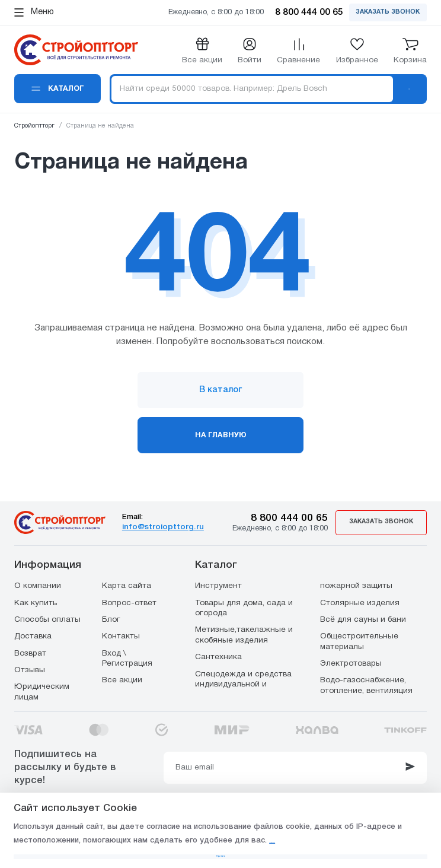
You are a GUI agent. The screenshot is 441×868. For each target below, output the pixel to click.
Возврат (30, 653)
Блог (111, 619)
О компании (38, 585)
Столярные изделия (360, 602)
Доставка (33, 636)
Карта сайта (127, 585)
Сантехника (218, 656)
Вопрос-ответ (129, 602)
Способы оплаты (47, 619)
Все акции (122, 680)
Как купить (36, 602)
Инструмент (218, 585)
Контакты (121, 636)
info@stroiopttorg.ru (167, 527)
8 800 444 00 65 (294, 517)
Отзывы (30, 670)
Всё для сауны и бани (363, 619)
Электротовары (351, 663)
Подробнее (320, 818)
